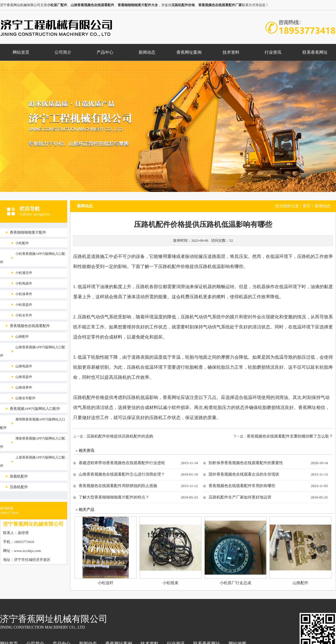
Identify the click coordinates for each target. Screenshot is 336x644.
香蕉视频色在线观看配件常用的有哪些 (242, 486)
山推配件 (22, 337)
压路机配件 (19, 487)
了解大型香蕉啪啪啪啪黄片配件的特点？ (114, 497)
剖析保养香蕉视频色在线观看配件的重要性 (246, 463)
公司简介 (63, 52)
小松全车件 (24, 315)
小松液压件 (24, 273)
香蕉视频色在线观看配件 (30, 326)
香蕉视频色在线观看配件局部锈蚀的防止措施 (118, 486)
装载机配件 (19, 476)
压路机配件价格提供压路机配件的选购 (120, 436)
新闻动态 (147, 52)
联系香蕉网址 (315, 52)
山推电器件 (24, 366)
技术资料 (231, 52)
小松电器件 (24, 283)
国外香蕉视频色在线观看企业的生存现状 (244, 474)
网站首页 (21, 52)
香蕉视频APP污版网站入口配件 (35, 409)
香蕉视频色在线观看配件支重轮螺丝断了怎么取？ (290, 436)
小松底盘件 (24, 305)
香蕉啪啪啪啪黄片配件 (28, 232)
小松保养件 (24, 294)
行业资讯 (273, 52)
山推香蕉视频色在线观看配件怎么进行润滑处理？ (122, 474)
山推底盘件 (24, 377)
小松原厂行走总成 (235, 583)
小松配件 (22, 243)
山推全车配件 (25, 398)
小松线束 (171, 583)
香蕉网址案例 (189, 52)
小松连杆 (106, 583)
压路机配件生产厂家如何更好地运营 (240, 497)
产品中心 (105, 52)
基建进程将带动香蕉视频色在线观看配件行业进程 (122, 463)
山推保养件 (24, 387)
